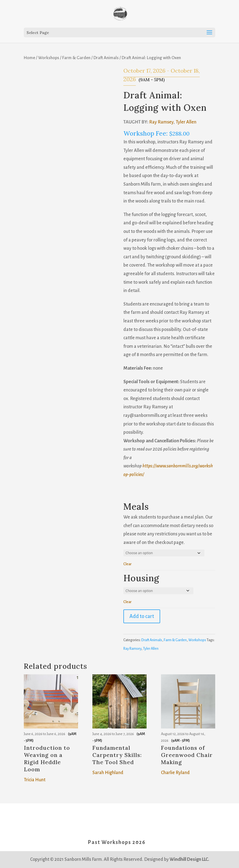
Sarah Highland (108, 773)
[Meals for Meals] (164, 553)
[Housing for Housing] (158, 591)
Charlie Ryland (175, 773)
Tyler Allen (186, 122)
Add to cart (142, 616)
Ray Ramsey (161, 122)
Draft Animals (106, 58)
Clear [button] (128, 564)
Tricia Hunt (35, 780)
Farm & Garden (76, 58)
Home (29, 58)
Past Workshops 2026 (117, 842)
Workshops (49, 58)
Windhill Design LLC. (189, 859)
